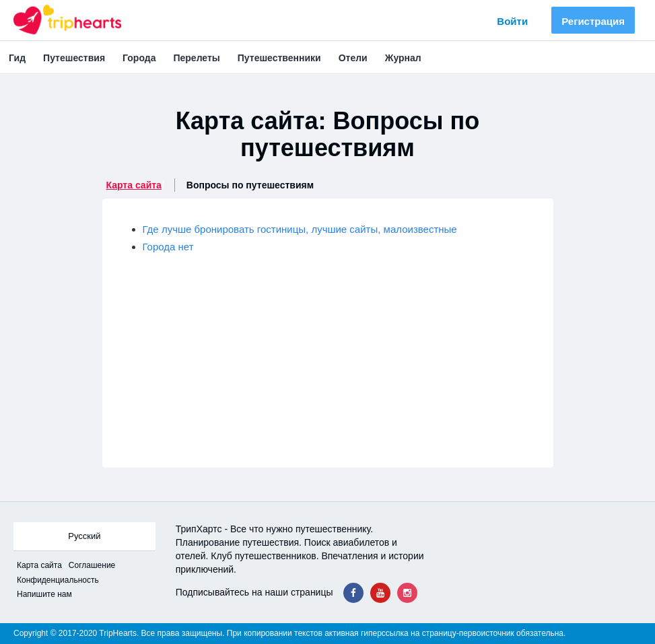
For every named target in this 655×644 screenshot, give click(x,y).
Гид (17, 58)
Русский (84, 536)
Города (139, 58)
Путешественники (279, 58)
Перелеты (196, 58)
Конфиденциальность (58, 580)
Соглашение (92, 565)
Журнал (403, 58)
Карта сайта (134, 185)
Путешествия (74, 58)
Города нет (168, 247)
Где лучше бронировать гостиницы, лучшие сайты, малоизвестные (300, 229)
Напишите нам (44, 594)
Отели (353, 58)
